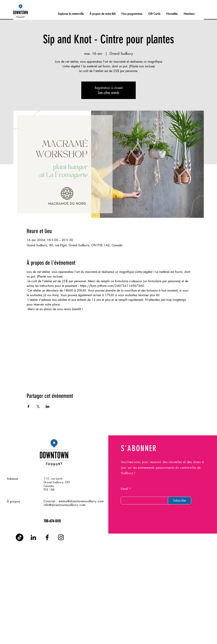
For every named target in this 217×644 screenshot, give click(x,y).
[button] (189, 14)
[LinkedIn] (33, 537)
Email (124, 489)
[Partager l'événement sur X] (38, 406)
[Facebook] (47, 537)
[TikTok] (20, 537)
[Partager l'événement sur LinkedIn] (48, 406)
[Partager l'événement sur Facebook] (28, 406)
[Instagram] (61, 537)
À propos (13, 501)
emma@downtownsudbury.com (81, 501)
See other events (108, 92)
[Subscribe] (179, 501)
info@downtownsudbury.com (65, 505)
